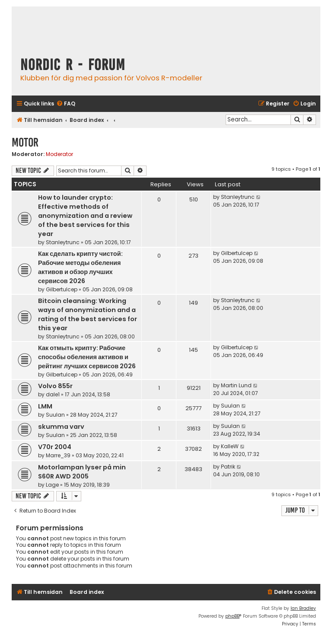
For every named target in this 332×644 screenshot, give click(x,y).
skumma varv (61, 427)
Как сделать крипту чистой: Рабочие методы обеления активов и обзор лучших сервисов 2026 (80, 267)
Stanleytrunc (63, 242)
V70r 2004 (55, 447)
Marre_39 (58, 455)
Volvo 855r (55, 386)
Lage (52, 485)
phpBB (232, 616)
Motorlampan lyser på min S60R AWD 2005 (82, 472)
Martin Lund (236, 385)
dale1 (53, 394)
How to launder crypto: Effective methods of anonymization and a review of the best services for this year (85, 216)
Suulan (55, 415)
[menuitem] (66, 104)
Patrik (228, 467)
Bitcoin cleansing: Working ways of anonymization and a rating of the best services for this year (88, 314)
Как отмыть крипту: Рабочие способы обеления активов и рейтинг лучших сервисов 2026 (87, 357)
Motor (25, 142)
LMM (45, 406)
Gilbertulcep (62, 289)
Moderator (59, 154)
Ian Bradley (303, 608)
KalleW (230, 446)
